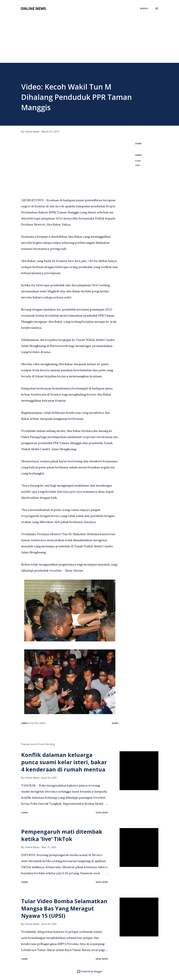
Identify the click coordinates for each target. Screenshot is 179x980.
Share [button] (138, 144)
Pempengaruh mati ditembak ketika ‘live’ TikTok (62, 835)
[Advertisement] (89, 40)
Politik (138, 161)
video (138, 165)
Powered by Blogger (90, 971)
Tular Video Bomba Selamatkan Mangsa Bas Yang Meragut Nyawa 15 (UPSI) (64, 908)
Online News (33, 8)
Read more (102, 813)
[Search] (144, 8)
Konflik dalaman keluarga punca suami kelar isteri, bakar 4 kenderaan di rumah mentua (64, 762)
